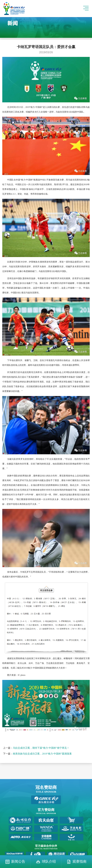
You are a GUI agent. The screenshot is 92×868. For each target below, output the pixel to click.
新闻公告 (18, 861)
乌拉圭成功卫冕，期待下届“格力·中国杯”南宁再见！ (41, 748)
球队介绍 (49, 861)
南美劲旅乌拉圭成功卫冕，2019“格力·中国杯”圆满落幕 (42, 754)
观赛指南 (79, 861)
